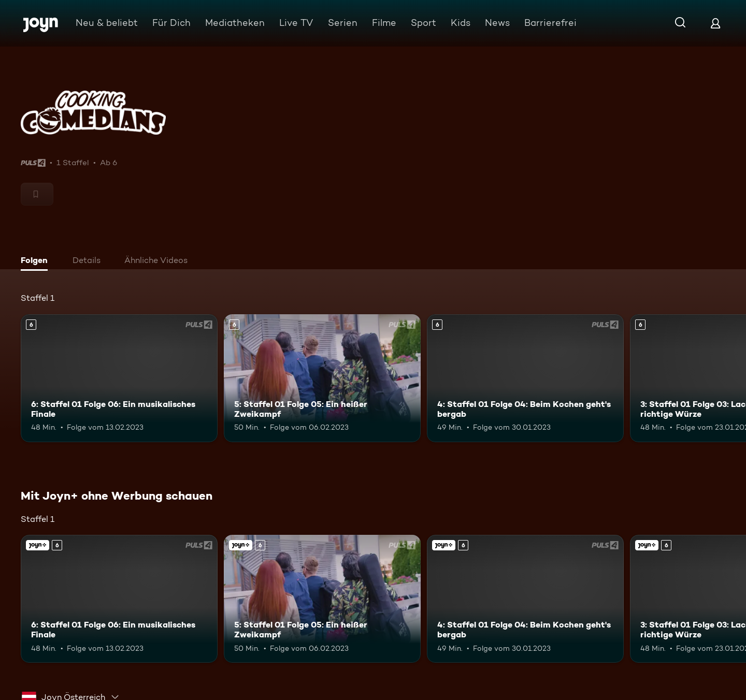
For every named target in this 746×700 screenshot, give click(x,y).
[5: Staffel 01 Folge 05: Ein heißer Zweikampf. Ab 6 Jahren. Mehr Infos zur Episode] (322, 378)
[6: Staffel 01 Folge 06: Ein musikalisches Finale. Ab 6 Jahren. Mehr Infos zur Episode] (119, 378)
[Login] (715, 23)
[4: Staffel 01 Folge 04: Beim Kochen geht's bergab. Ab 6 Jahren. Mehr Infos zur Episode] (525, 378)
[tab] (37, 261)
